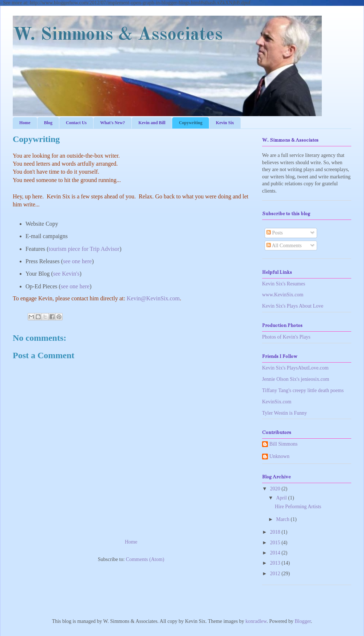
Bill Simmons (283, 444)
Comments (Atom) (145, 559)
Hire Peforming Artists (298, 507)
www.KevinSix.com (283, 295)
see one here (77, 261)
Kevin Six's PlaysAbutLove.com (295, 368)
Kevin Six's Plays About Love (293, 306)
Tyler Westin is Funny (284, 413)
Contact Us (76, 123)
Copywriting (191, 123)
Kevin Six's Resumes (284, 284)
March (283, 519)
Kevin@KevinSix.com (153, 298)
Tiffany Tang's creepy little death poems (303, 390)
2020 (276, 489)
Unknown (279, 456)
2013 (276, 563)
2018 (276, 532)
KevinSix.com (277, 402)
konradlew (256, 621)
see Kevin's (66, 274)
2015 (276, 543)
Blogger (303, 621)
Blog (48, 123)
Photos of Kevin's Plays (286, 337)
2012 (276, 574)
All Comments (284, 246)
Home (25, 123)
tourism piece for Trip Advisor (84, 249)
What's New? (112, 123)
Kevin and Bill (152, 123)
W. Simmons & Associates (118, 35)
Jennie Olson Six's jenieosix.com (296, 379)
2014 (276, 553)
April (282, 498)
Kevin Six (225, 123)
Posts (275, 233)
